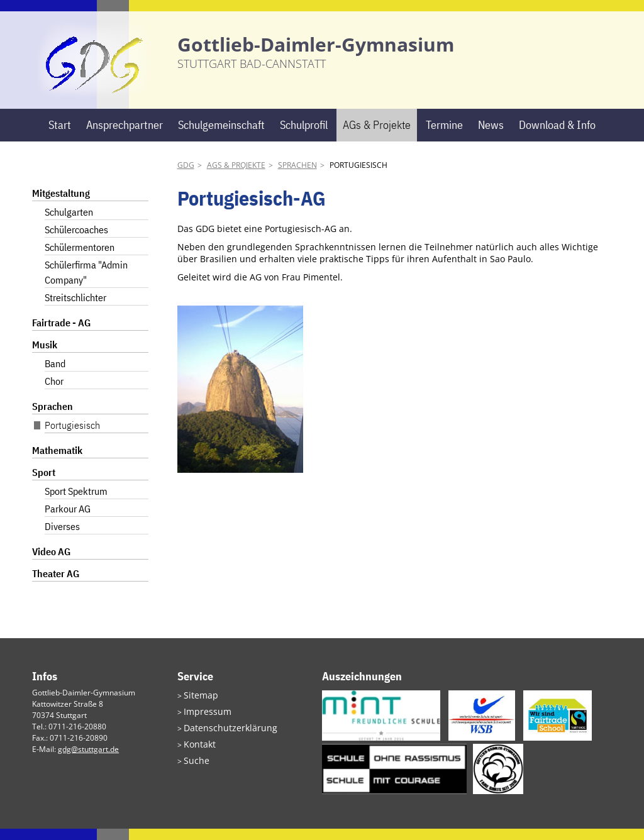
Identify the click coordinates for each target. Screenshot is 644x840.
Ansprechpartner (125, 136)
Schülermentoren (80, 259)
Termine (444, 136)
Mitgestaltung (61, 205)
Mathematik (57, 462)
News (491, 136)
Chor (54, 393)
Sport (44, 484)
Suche (194, 766)
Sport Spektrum (76, 503)
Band (55, 375)
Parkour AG (68, 521)
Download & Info (557, 136)
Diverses (62, 538)
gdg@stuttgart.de (88, 760)
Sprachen (297, 177)
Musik (45, 356)
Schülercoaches (76, 241)
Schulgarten (69, 224)
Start (60, 136)
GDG (186, 177)
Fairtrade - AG (61, 334)
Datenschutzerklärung (223, 736)
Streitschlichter (75, 309)
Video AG (51, 563)
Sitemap (198, 706)
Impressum (203, 721)
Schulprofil (304, 136)
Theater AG (56, 585)
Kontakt (197, 751)
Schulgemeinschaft (221, 136)
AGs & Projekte (377, 136)
